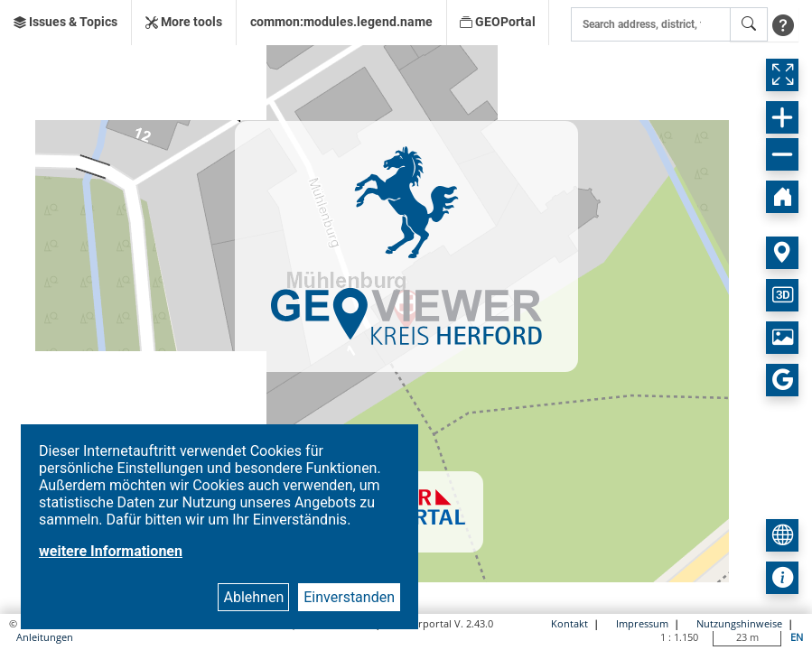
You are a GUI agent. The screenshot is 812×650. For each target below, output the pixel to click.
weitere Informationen (111, 551)
